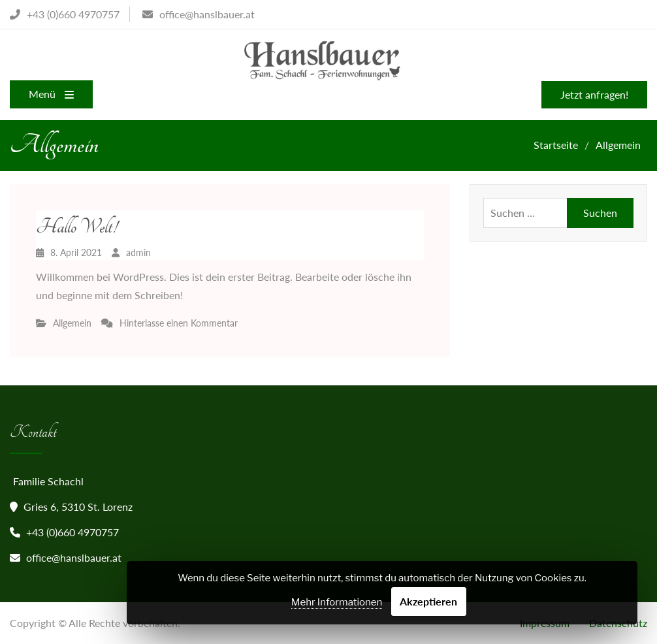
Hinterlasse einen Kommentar (179, 323)
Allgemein (72, 323)
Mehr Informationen (337, 602)
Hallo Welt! (76, 227)
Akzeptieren (428, 601)
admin (138, 252)
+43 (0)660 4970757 (72, 532)
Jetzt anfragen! (594, 94)
